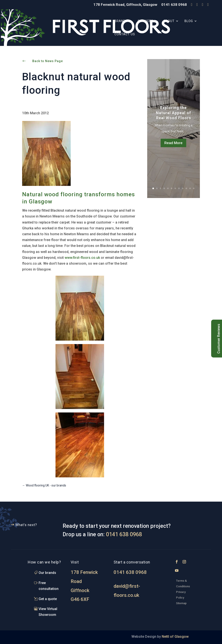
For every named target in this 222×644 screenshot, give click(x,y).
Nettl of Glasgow (175, 637)
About (169, 21)
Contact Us (125, 34)
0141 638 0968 (174, 5)
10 (186, 188)
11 (190, 188)
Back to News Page (48, 61)
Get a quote (48, 599)
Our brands (47, 573)
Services (145, 21)
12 (194, 188)
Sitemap (181, 603)
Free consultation (49, 586)
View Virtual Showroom (48, 612)
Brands (121, 21)
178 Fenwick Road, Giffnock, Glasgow (125, 5)
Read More (173, 143)
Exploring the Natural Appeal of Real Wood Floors (173, 113)
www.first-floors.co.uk (82, 258)
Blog (189, 21)
